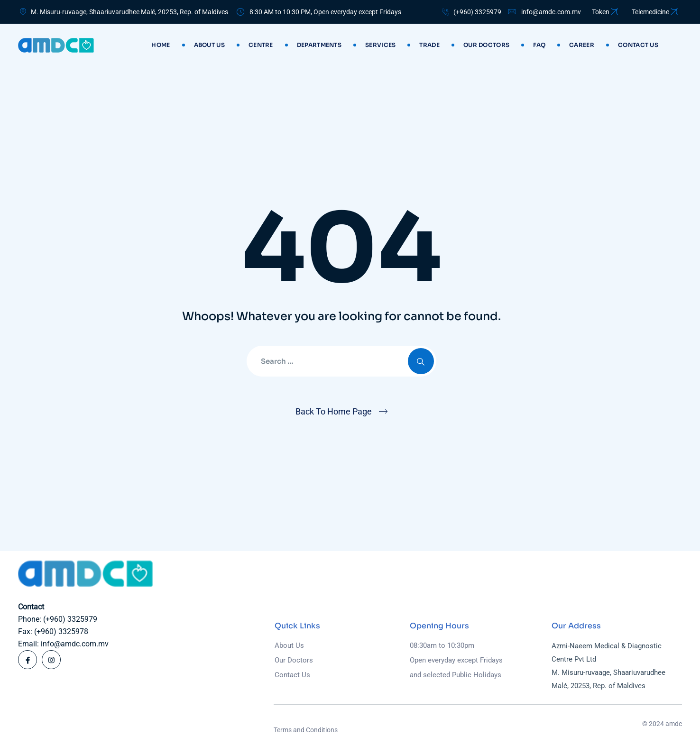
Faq (539, 45)
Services (380, 45)
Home (161, 45)
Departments (319, 45)
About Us (209, 45)
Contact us (638, 45)
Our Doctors (486, 45)
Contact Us (292, 675)
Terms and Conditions (306, 730)
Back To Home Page (334, 411)
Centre (261, 45)
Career (582, 45)
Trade (429, 45)
